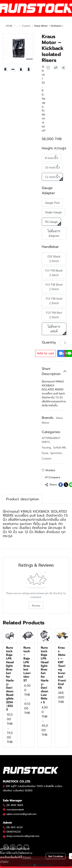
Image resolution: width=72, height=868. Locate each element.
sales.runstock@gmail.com (21, 814)
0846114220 (14, 832)
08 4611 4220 (15, 827)
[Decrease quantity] (60, 343)
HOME (9, 26)
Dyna (45, 453)
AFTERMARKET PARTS (51, 440)
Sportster (56, 453)
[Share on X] (66, 485)
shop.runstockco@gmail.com (23, 836)
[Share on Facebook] (61, 485)
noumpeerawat (15, 809)
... (17, 26)
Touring (47, 448)
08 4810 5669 (15, 805)
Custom (26, 26)
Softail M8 (60, 448)
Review (36, 605)
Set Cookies (56, 856)
